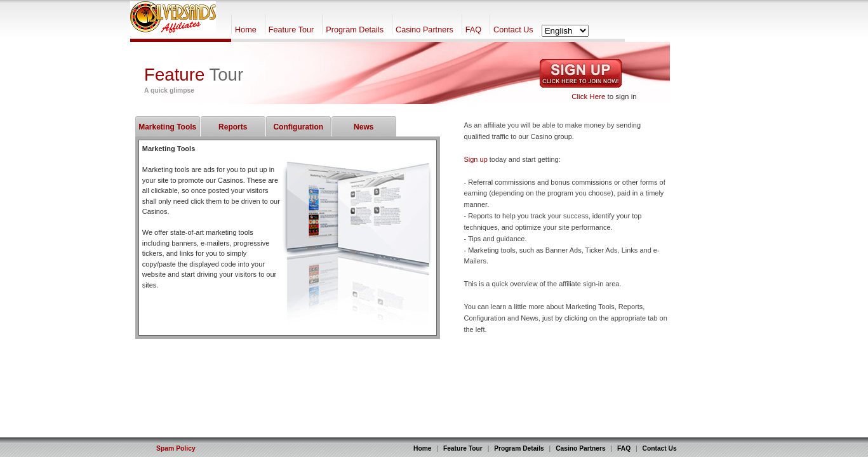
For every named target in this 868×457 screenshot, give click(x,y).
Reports (233, 127)
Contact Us (513, 30)
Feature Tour (291, 30)
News (364, 127)
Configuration (298, 127)
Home (246, 30)
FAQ (473, 30)
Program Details (355, 30)
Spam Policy (176, 448)
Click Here (588, 96)
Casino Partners (424, 30)
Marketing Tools (167, 127)
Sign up (475, 159)
